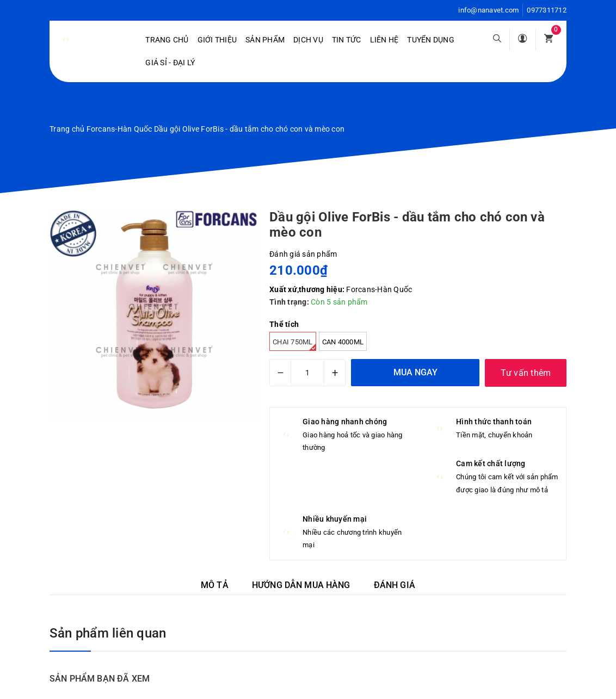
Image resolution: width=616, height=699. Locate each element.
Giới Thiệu (217, 40)
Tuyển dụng (431, 40)
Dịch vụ (308, 40)
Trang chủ (167, 40)
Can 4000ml (343, 342)
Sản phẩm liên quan (108, 633)
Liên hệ (384, 40)
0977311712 (547, 10)
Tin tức (347, 40)
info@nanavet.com (488, 10)
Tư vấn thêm (526, 373)
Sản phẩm (265, 40)
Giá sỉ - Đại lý (170, 63)
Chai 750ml (294, 344)
